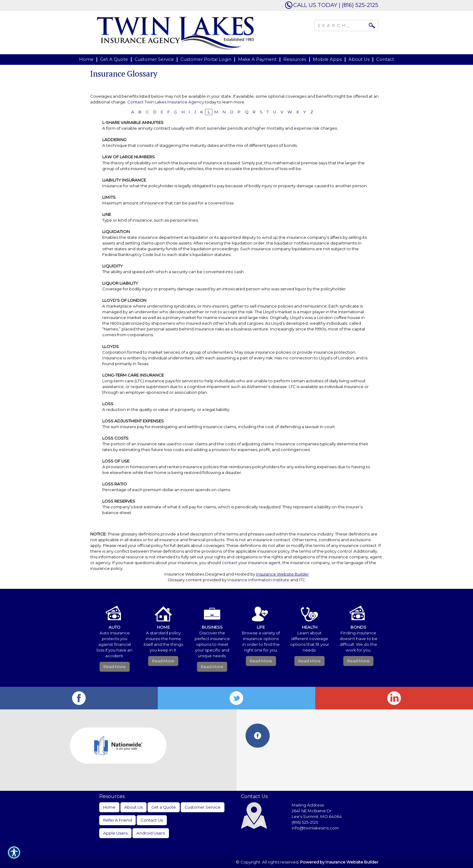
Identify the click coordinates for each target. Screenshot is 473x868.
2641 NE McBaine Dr (312, 811)
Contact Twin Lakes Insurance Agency (166, 102)
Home (109, 807)
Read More (115, 667)
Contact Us (152, 820)
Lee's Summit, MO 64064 (317, 816)
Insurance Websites (184, 574)
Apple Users (115, 833)
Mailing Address (308, 805)
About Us (133, 807)
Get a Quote (164, 807)
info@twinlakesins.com (315, 828)
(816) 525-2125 (305, 822)
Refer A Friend (117, 820)
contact (230, 563)
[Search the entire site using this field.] (342, 25)
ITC (302, 580)
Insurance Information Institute (258, 580)
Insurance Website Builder (283, 574)
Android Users (151, 833)
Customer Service (203, 807)
